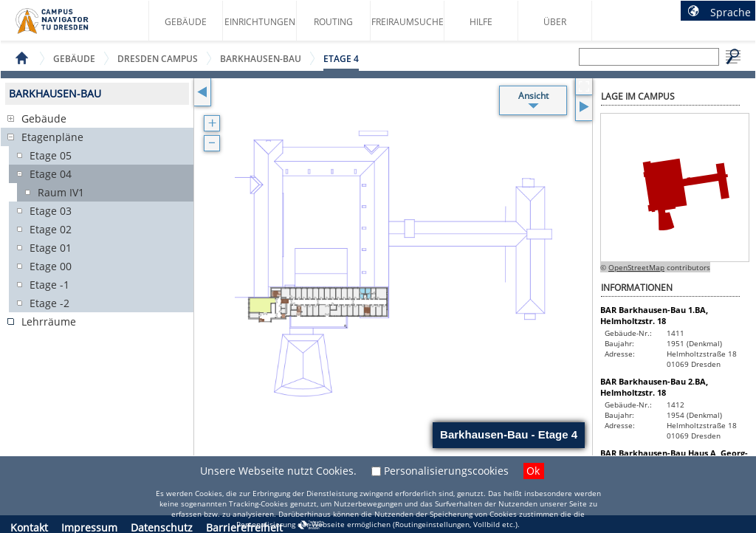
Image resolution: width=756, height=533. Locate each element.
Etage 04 (51, 174)
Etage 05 (51, 155)
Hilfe (481, 22)
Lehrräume (49, 321)
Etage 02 (51, 229)
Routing (333, 22)
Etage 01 (51, 248)
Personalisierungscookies (446, 471)
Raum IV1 (61, 192)
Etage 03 (51, 211)
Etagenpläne (52, 137)
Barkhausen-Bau (261, 59)
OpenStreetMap (636, 267)
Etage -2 (49, 303)
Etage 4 (341, 59)
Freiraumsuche (408, 22)
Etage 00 (51, 266)
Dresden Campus (158, 59)
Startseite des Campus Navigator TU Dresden (68, 27)
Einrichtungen (260, 22)
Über (555, 22)
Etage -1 (49, 285)
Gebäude (186, 22)
